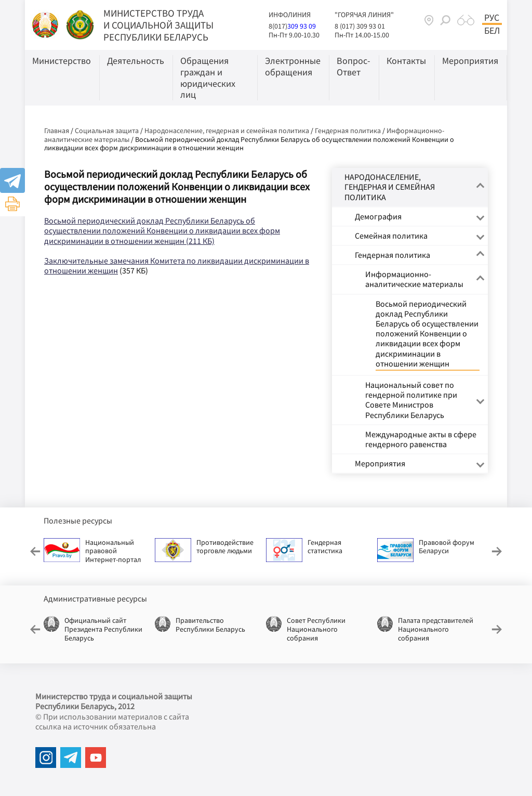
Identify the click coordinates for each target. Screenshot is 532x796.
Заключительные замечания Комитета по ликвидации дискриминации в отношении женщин (177, 265)
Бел (492, 31)
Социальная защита (107, 131)
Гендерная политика (348, 131)
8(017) (278, 26)
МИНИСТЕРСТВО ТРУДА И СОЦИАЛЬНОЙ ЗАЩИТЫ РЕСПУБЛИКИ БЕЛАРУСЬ (158, 25)
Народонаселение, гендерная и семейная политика (227, 131)
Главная (57, 131)
